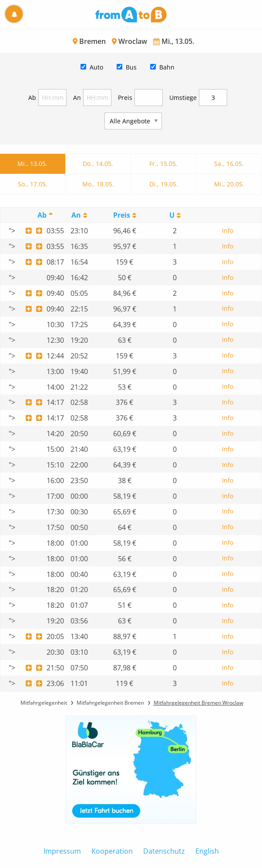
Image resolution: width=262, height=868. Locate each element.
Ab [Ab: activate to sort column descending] (42, 215)
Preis (125, 98)
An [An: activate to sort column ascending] (76, 215)
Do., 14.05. (98, 164)
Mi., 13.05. (32, 164)
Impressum (62, 851)
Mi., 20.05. (229, 184)
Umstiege (183, 98)
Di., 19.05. (164, 184)
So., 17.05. (33, 184)
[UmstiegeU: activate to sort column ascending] (175, 215)
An (77, 98)
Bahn (167, 67)
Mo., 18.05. (98, 184)
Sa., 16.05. (229, 164)
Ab (32, 98)
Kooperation (112, 851)
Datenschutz (164, 851)
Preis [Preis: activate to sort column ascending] (122, 215)
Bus (131, 67)
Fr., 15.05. (163, 164)
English (207, 851)
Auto (96, 67)
